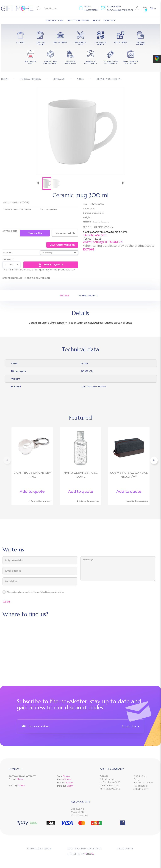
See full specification (98, 227)
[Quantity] (11, 265)
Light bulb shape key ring (32, 475)
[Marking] (59, 253)
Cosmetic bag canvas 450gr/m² (129, 475)
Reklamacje (141, 786)
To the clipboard (12, 278)
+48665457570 (91, 10)
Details (65, 295)
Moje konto (78, 812)
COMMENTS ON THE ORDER (17, 209)
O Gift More (140, 776)
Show (20, 779)
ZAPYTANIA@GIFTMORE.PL (103, 242)
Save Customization (62, 245)
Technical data (88, 295)
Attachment (10, 231)
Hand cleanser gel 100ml (81, 475)
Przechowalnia (80, 815)
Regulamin (125, 849)
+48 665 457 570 (95, 235)
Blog (136, 779)
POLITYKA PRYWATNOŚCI (84, 849)
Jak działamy (141, 789)
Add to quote (51, 265)
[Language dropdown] (153, 8)
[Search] (53, 8)
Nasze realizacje (143, 782)
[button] (38, 183)
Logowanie (78, 809)
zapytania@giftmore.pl (120, 10)
